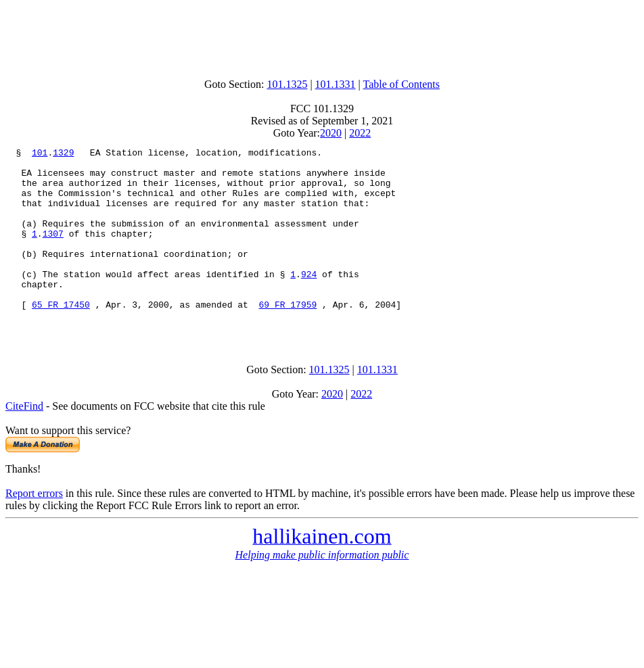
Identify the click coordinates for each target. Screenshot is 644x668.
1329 (63, 154)
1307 (53, 252)
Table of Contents (402, 84)
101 (40, 154)
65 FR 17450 (61, 337)
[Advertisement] (322, 36)
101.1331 (336, 84)
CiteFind (24, 443)
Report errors (34, 530)
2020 (331, 133)
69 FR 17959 (287, 337)
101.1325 (287, 84)
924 (309, 300)
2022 (360, 133)
